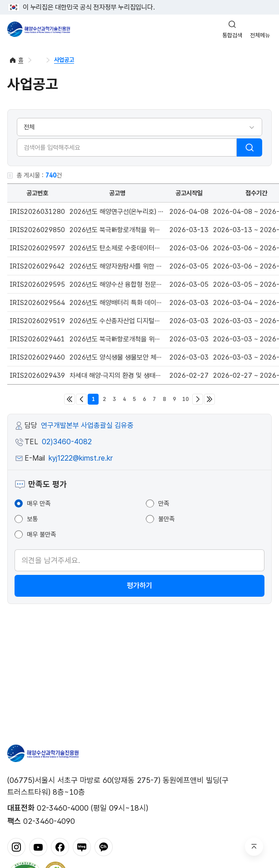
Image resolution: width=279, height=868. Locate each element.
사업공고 (64, 60)
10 (185, 399)
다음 (198, 399)
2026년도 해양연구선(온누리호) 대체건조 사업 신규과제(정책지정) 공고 (166, 212)
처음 (70, 399)
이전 (81, 399)
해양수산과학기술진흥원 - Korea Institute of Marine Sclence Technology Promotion (39, 29)
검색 (249, 147)
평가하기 (139, 586)
